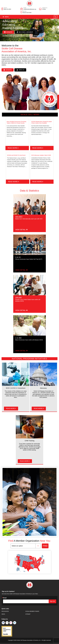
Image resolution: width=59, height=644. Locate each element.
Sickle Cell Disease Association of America (28, 640)
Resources (5, 611)
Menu (6, 17)
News (3, 614)
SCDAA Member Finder (32, 611)
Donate (44, 9)
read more (13, 148)
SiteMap (28, 614)
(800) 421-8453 (7, 9)
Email (5, 598)
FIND (45, 546)
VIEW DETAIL (21, 230)
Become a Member (25, 32)
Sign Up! (52, 601)
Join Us (20, 70)
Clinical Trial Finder (27, 13)
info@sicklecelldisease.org (30, 9)
